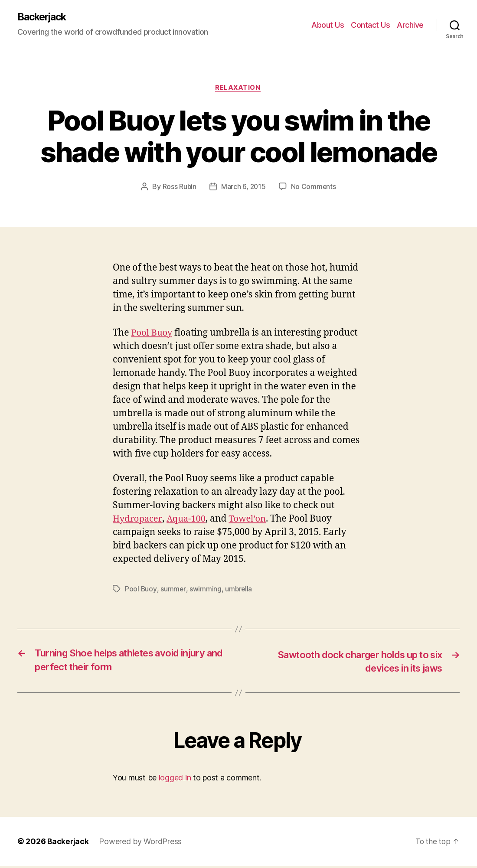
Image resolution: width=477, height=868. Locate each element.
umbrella (239, 590)
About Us (328, 25)
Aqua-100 (188, 520)
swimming (206, 590)
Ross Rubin (179, 188)
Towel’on (252, 520)
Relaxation (238, 89)
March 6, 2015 (243, 188)
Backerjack (44, 17)
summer (173, 590)
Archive (410, 25)
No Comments (314, 188)
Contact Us (370, 25)
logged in (175, 780)
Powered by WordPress (141, 844)
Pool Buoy (152, 334)
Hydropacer (138, 520)
